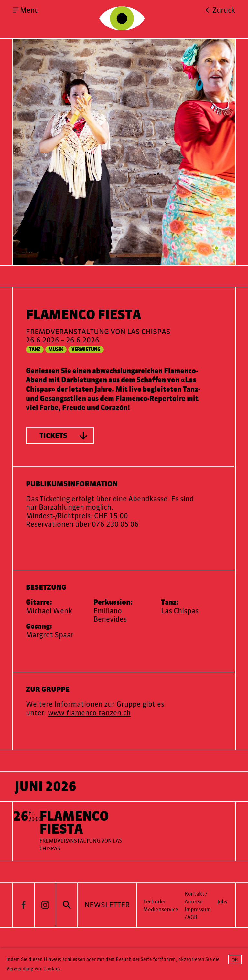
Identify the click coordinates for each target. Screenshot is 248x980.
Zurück (224, 10)
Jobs (222, 932)
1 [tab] (216, 279)
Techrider (155, 932)
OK (235, 960)
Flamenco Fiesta (74, 853)
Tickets (53, 466)
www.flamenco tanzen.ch (89, 744)
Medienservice (161, 940)
